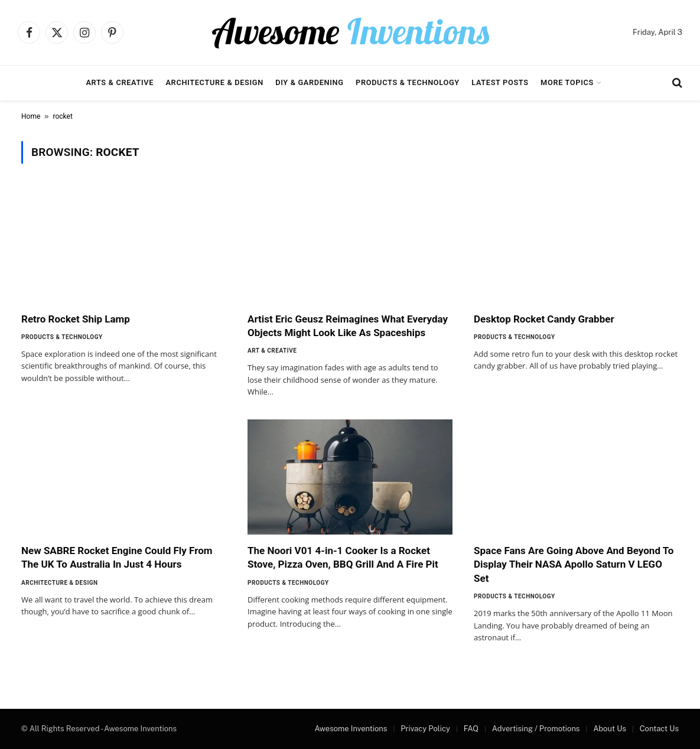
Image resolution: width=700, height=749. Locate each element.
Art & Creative (272, 351)
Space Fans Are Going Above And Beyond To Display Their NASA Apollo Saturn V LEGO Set (574, 564)
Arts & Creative (120, 82)
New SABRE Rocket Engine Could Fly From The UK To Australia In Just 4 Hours (117, 557)
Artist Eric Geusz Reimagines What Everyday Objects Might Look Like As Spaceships (348, 326)
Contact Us (659, 729)
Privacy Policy (425, 729)
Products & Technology (408, 82)
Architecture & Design (214, 82)
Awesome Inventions (351, 729)
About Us (610, 729)
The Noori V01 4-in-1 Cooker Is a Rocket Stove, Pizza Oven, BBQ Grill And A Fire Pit (343, 557)
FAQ (471, 729)
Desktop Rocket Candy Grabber (544, 319)
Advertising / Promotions (536, 729)
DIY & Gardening (309, 82)
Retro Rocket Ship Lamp (76, 319)
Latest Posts (500, 82)
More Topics (567, 82)
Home (31, 116)
